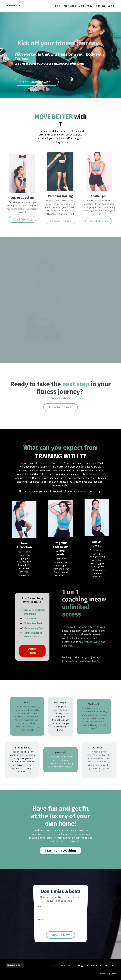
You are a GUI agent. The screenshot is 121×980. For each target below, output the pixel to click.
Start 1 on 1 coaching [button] (60, 850)
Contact (101, 6)
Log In (111, 6)
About (90, 6)
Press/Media (69, 6)
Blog (81, 6)
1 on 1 (57, 6)
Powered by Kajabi (108, 973)
